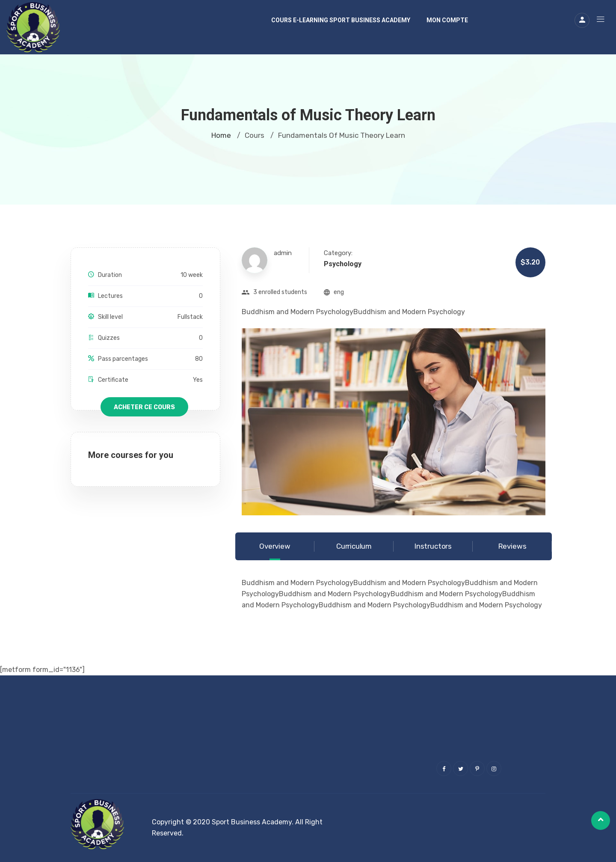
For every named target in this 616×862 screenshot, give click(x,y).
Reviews (512, 546)
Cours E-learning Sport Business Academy (341, 20)
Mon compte (447, 20)
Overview (275, 546)
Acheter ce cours (144, 407)
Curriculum (354, 546)
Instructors (433, 546)
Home (221, 135)
